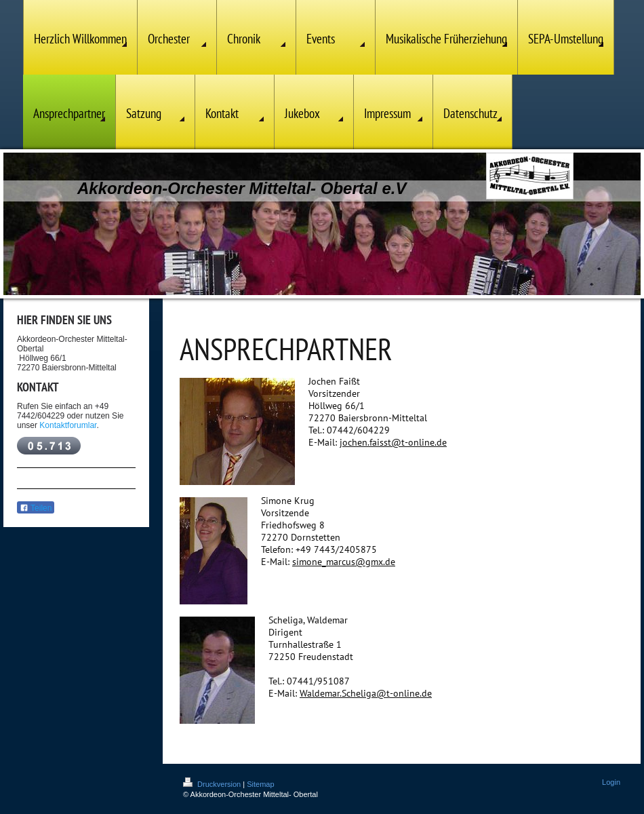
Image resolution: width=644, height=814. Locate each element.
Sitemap (260, 784)
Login (611, 782)
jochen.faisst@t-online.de (393, 442)
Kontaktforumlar (68, 425)
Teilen (36, 508)
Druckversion (213, 784)
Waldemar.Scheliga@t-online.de (366, 693)
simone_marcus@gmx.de (344, 562)
